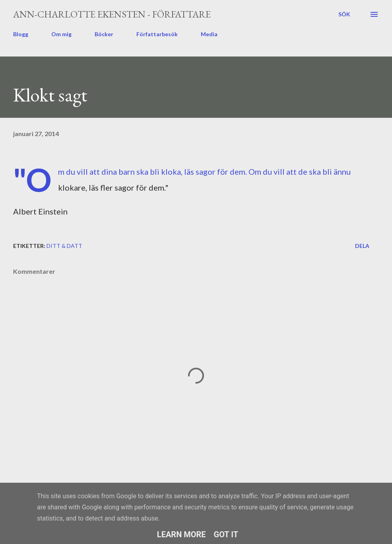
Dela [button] (362, 246)
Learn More (181, 534)
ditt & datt (64, 246)
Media (209, 34)
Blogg (21, 34)
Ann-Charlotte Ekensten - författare (112, 14)
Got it (226, 534)
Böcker (104, 34)
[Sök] (344, 14)
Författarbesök (157, 34)
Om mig (61, 34)
